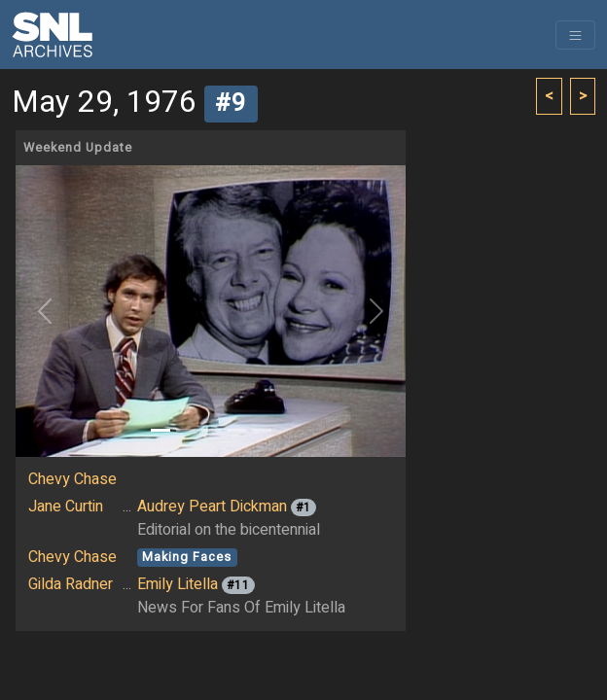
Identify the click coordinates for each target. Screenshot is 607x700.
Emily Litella (178, 584)
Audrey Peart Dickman (212, 507)
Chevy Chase (72, 479)
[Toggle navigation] (575, 35)
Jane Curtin (66, 507)
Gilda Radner (71, 584)
